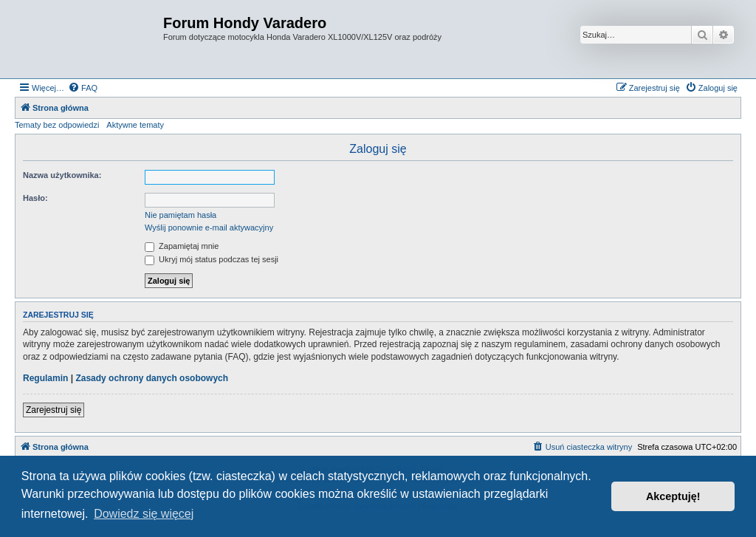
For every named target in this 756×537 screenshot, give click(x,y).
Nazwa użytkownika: (62, 175)
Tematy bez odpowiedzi (57, 125)
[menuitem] (83, 88)
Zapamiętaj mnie (182, 246)
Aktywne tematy (135, 125)
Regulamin (45, 378)
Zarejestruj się (54, 410)
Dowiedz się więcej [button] (144, 514)
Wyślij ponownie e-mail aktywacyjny (209, 228)
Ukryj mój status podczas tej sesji (212, 259)
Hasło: (35, 198)
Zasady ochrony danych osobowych (152, 378)
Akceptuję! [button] (673, 496)
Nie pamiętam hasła (181, 215)
